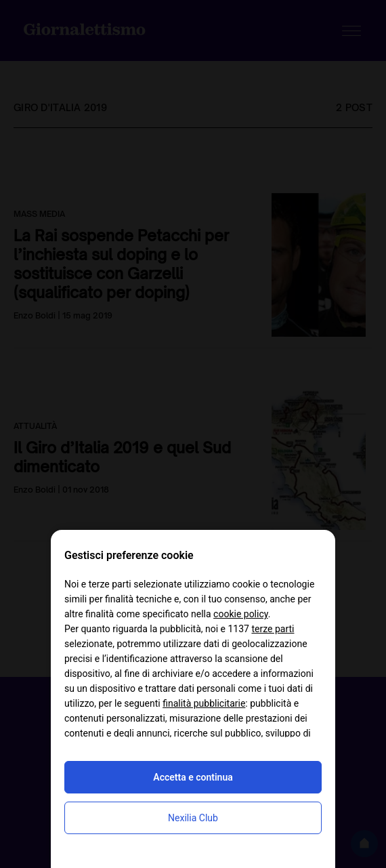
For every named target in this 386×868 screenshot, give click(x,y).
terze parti (273, 629)
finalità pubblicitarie (204, 703)
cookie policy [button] (241, 614)
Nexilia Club (193, 818)
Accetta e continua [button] (193, 777)
